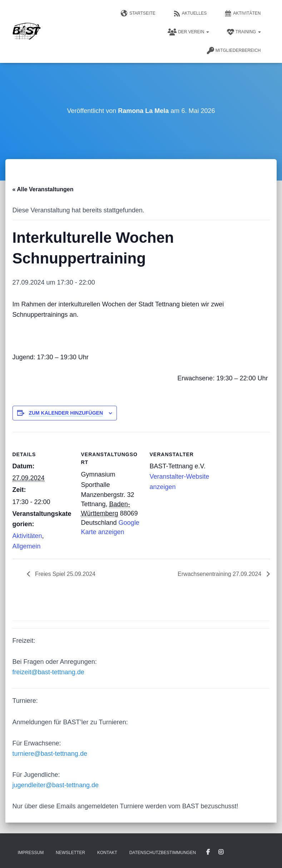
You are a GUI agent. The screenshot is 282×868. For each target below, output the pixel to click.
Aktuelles (190, 14)
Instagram (221, 852)
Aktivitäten (243, 14)
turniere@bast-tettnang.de (50, 754)
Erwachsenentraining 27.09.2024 (220, 574)
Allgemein (27, 546)
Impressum (31, 853)
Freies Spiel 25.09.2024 (65, 574)
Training (244, 32)
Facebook (208, 852)
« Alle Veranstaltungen (43, 189)
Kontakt (107, 853)
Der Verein (188, 32)
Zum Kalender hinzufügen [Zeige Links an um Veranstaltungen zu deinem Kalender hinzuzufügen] (66, 413)
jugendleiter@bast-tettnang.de (56, 785)
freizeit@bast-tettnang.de (48, 672)
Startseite (138, 14)
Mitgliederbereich (234, 51)
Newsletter (70, 853)
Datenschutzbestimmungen (163, 853)
